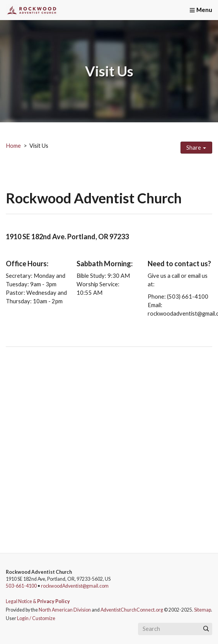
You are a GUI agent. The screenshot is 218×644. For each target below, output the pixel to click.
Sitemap (203, 610)
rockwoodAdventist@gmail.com (75, 586)
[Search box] (175, 629)
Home (13, 146)
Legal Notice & (38, 601)
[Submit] (206, 629)
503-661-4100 (21, 586)
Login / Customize (36, 618)
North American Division (65, 610)
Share (196, 148)
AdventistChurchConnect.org (132, 610)
